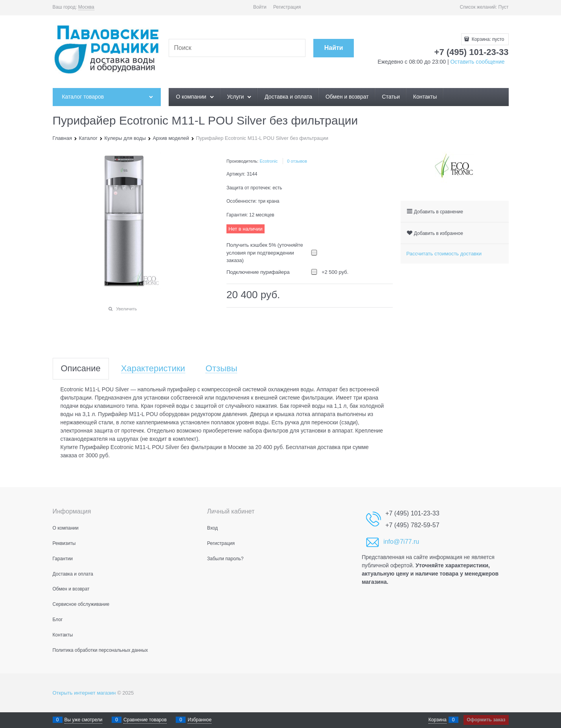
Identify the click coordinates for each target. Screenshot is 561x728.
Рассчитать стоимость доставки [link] (444, 254)
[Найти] (334, 48)
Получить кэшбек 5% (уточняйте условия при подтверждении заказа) (265, 253)
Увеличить (126, 309)
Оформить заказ (486, 720)
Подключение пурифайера (258, 272)
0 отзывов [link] (297, 161)
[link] (86, 7)
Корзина (438, 720)
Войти (260, 7)
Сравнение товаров (145, 720)
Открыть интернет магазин (84, 693)
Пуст (504, 7)
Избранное (200, 720)
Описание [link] (81, 369)
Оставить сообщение (477, 62)
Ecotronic (269, 161)
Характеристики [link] (153, 369)
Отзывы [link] (222, 369)
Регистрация (287, 7)
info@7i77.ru (401, 542)
